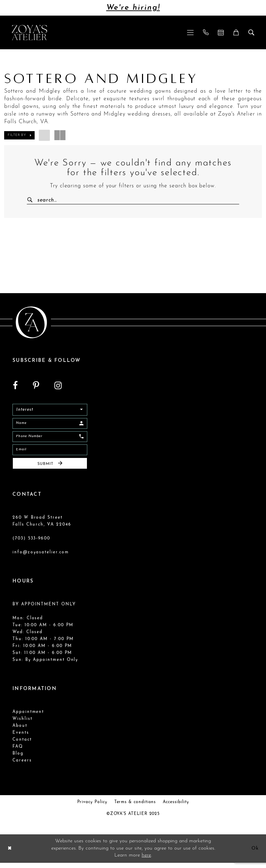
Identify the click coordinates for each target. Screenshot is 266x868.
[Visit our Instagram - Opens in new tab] (58, 386)
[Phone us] (206, 32)
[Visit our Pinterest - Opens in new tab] (36, 386)
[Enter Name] (50, 425)
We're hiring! (133, 8)
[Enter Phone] (50, 439)
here (146, 861)
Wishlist (22, 724)
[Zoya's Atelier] (29, 32)
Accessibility (176, 808)
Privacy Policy (92, 808)
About (20, 731)
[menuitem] (190, 32)
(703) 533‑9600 (31, 544)
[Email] (50, 453)
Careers (22, 766)
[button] (190, 32)
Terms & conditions (135, 808)
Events (21, 738)
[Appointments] (221, 32)
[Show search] (251, 32)
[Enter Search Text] (133, 200)
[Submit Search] (33, 200)
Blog (18, 759)
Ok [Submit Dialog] (254, 854)
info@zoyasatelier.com (41, 558)
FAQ (18, 752)
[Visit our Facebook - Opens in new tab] (15, 386)
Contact (22, 745)
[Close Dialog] (10, 854)
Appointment (28, 717)
